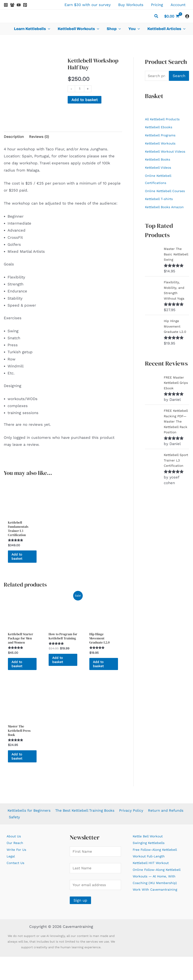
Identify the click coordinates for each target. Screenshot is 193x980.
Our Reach (16, 865)
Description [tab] (14, 132)
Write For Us (18, 872)
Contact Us (17, 886)
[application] (48, 29)
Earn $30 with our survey (88, 5)
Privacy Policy (135, 832)
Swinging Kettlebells (152, 865)
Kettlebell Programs (163, 137)
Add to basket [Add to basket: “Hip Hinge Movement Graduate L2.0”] (100, 671)
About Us (15, 858)
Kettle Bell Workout (151, 858)
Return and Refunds (27, 839)
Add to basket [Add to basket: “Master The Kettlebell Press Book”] (18, 775)
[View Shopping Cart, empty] (172, 16)
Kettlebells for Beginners (29, 832)
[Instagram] (6, 5)
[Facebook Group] (12, 5)
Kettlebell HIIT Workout (154, 886)
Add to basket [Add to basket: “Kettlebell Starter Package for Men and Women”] (18, 676)
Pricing (157, 5)
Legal (11, 879)
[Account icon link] (187, 16)
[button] (156, 17)
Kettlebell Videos (160, 178)
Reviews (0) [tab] (40, 132)
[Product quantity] (80, 89)
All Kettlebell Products (165, 120)
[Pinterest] (25, 5)
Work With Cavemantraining (158, 921)
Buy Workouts (131, 5)
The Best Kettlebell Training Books (88, 832)
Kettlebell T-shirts (161, 219)
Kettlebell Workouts (163, 145)
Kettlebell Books (160, 170)
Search (179, 76)
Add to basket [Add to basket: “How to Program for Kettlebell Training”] (59, 671)
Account (178, 5)
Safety (55, 839)
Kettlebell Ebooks (161, 128)
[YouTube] (19, 5)
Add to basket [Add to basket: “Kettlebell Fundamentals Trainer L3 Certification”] (18, 557)
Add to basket (85, 100)
